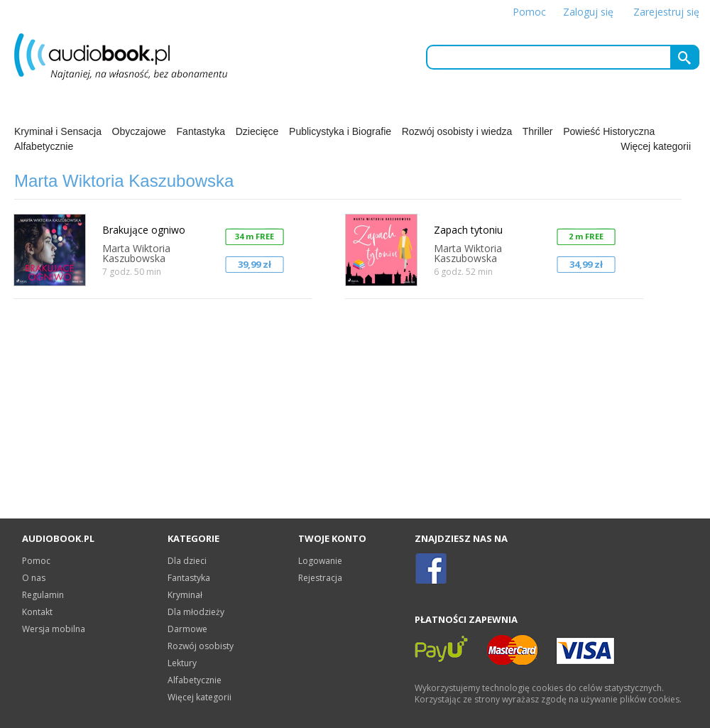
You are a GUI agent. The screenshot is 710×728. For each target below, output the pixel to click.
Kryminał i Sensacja (58, 131)
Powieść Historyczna (609, 131)
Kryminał (185, 595)
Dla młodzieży (196, 612)
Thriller (538, 131)
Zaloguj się (588, 12)
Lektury (182, 663)
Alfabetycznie (44, 146)
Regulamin (43, 595)
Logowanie (320, 561)
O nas (34, 578)
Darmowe (187, 629)
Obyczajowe (139, 131)
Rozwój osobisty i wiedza (457, 131)
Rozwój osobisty (201, 646)
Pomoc (529, 12)
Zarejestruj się (666, 12)
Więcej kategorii (656, 146)
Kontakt (37, 612)
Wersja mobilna (54, 629)
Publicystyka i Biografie (340, 131)
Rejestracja (320, 578)
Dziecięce (257, 131)
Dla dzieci (187, 561)
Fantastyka (201, 131)
